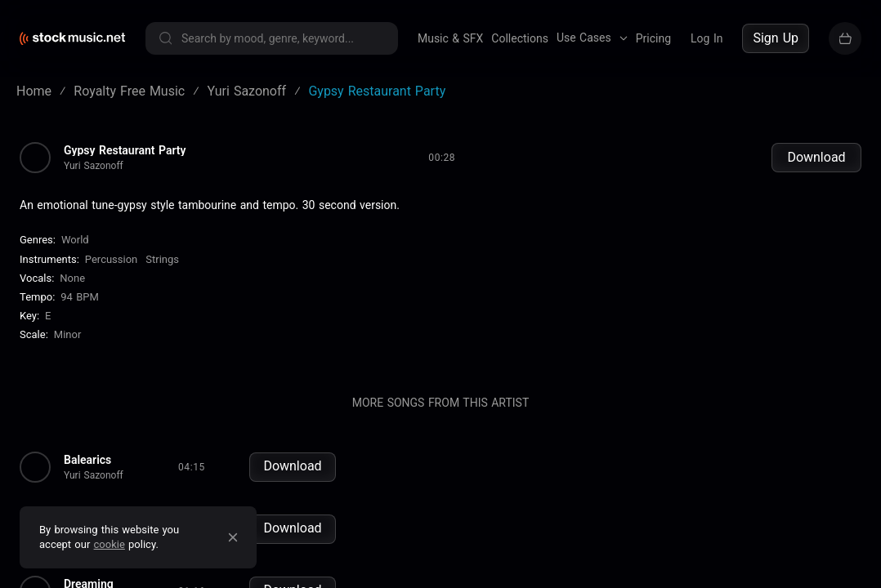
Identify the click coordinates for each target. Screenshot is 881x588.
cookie (110, 544)
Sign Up (776, 38)
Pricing (653, 38)
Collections (520, 38)
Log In (707, 38)
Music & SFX (450, 38)
